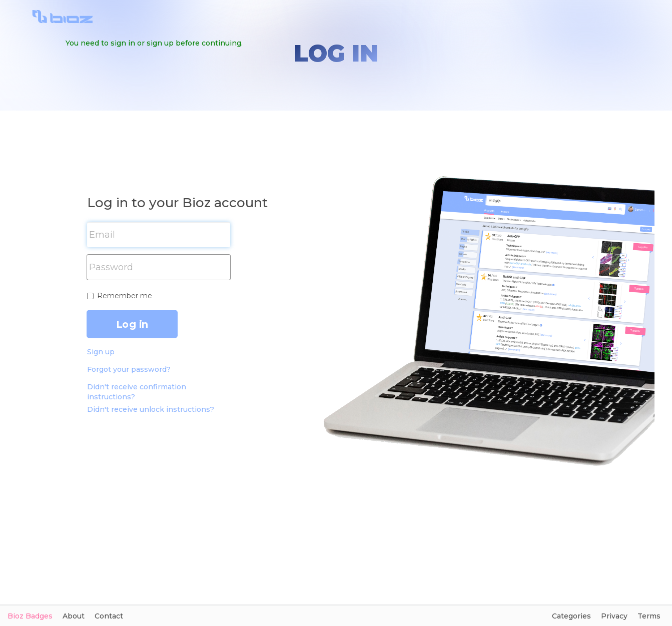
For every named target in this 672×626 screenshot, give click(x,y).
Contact (109, 616)
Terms (649, 616)
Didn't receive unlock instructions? (151, 409)
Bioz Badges (30, 616)
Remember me (125, 296)
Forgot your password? (129, 369)
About (74, 616)
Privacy (614, 616)
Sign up (101, 352)
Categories (571, 616)
